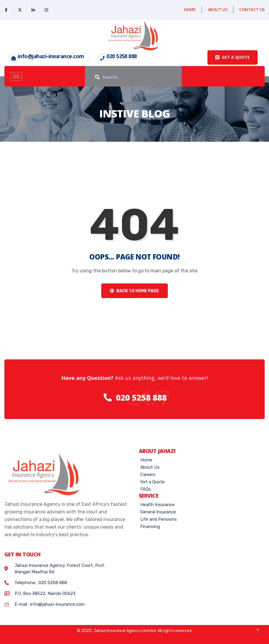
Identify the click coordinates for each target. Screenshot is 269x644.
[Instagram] (46, 10)
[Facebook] (6, 10)
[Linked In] (33, 10)
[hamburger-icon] (16, 76)
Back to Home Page (134, 291)
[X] (20, 10)
